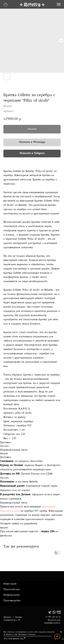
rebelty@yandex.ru (52, 623)
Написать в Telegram (32, 153)
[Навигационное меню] (59, 4)
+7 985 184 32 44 (53, 617)
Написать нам (54, 620)
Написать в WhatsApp (32, 142)
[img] (50, 612)
